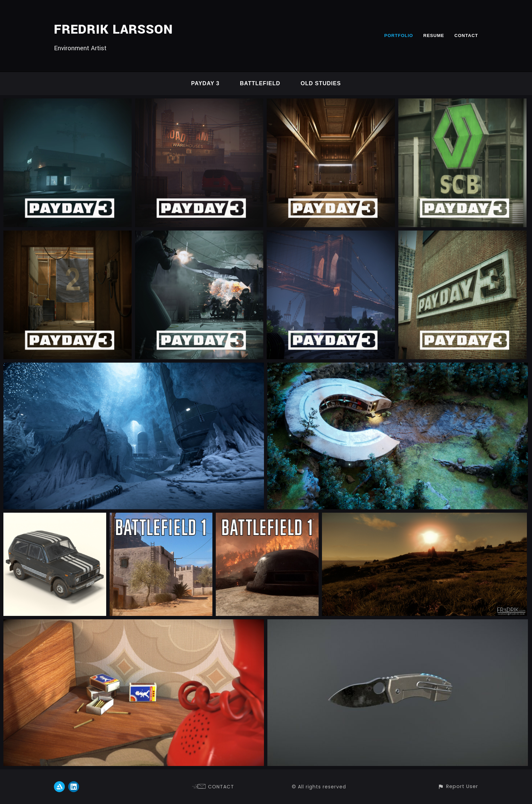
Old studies (321, 83)
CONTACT (466, 35)
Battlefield (260, 83)
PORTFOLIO (398, 35)
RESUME (434, 35)
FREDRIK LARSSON (113, 30)
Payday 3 (205, 83)
